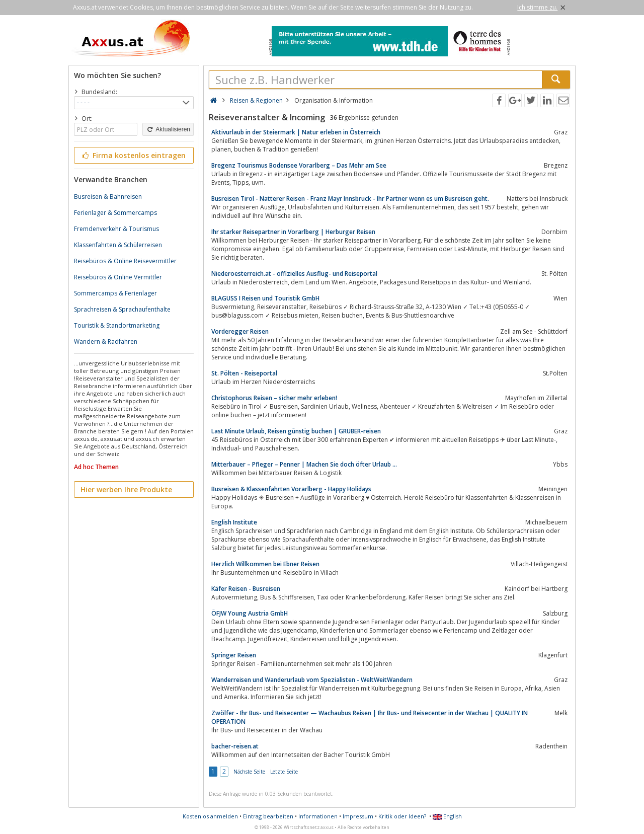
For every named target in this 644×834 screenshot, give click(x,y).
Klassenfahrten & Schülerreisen (118, 245)
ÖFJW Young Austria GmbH (250, 613)
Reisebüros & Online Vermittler (118, 277)
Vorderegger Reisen (240, 331)
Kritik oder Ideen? (402, 816)
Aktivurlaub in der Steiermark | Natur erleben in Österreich (296, 132)
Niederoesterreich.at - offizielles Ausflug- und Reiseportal (294, 274)
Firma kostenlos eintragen (133, 155)
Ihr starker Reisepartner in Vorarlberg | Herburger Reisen (293, 232)
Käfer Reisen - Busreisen (246, 589)
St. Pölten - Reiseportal (244, 373)
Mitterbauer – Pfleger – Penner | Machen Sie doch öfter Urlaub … (304, 464)
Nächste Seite (249, 772)
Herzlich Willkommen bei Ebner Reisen (265, 564)
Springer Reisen (234, 655)
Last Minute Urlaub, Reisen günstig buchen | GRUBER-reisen (296, 431)
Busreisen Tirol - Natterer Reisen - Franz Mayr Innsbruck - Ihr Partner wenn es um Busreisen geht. (350, 199)
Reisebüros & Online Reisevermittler (125, 261)
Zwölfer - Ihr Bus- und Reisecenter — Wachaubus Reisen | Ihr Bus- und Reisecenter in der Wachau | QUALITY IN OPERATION (370, 717)
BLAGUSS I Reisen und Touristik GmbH (265, 298)
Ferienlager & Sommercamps (115, 213)
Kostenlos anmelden (210, 816)
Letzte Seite (284, 772)
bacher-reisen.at (235, 746)
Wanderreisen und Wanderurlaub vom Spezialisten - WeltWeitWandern (312, 680)
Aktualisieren (168, 129)
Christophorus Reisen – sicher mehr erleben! (274, 398)
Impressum (358, 816)
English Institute (234, 522)
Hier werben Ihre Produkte (126, 489)
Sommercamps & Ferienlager (115, 293)
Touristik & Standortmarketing (117, 325)
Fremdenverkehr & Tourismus (116, 229)
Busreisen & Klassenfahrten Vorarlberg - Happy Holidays (291, 489)
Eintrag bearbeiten (268, 816)
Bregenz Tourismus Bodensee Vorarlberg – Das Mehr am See (299, 165)
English (447, 816)
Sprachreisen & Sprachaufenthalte (122, 309)
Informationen (318, 816)
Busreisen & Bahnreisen (108, 197)
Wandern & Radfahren (106, 342)
